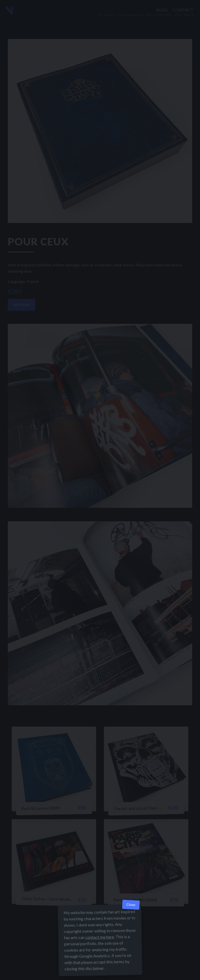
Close (131, 905)
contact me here (100, 937)
